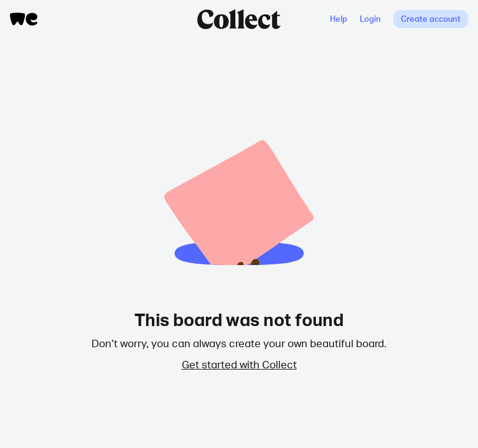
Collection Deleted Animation (239, 190)
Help (339, 19)
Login (370, 19)
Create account (431, 19)
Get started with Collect (239, 364)
